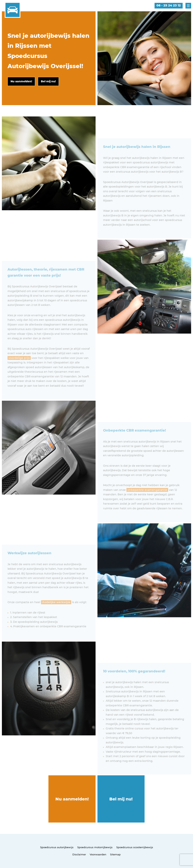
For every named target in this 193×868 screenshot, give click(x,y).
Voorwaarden (98, 854)
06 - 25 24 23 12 (169, 5)
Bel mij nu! (121, 799)
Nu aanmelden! (72, 799)
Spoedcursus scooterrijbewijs (135, 847)
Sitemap (115, 854)
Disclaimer (79, 854)
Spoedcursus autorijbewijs (57, 847)
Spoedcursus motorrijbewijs (95, 847)
